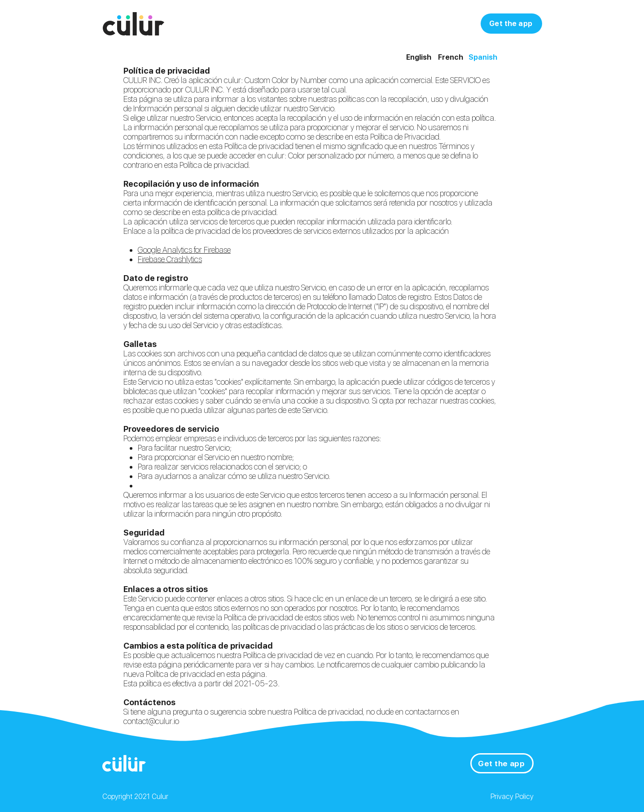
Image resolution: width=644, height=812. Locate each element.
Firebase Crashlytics (170, 259)
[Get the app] (511, 24)
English (419, 57)
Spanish (483, 57)
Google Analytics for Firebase (184, 250)
